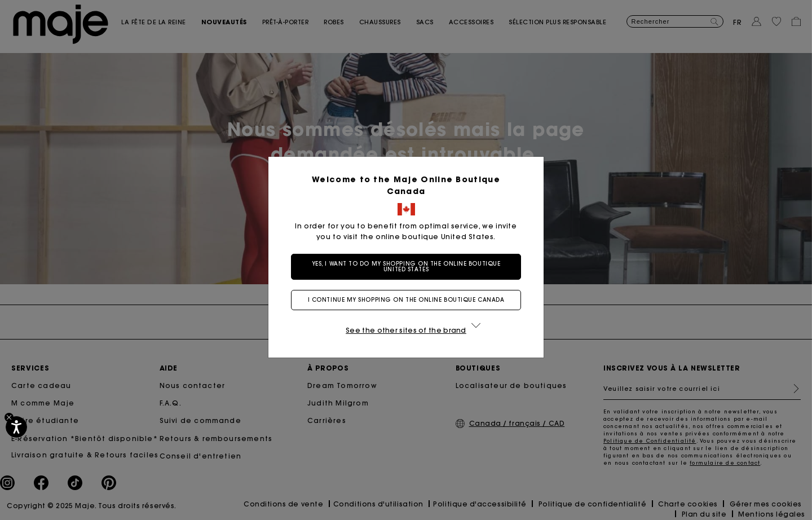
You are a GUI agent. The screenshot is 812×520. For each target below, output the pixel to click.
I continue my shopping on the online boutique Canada (406, 300)
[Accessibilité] (16, 427)
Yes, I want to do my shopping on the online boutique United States (406, 266)
